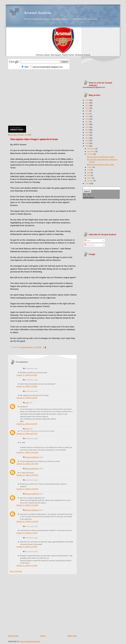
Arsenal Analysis (38, 13)
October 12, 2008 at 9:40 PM (27, 375)
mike (27, 403)
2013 (87, 132)
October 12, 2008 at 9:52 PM (27, 398)
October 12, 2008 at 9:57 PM (27, 434)
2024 (87, 103)
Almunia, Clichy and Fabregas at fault (101, 157)
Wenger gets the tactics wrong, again (100, 164)
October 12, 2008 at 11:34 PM (27, 521)
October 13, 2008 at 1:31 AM (27, 533)
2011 (87, 138)
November (91, 151)
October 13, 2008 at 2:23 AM (27, 547)
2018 (87, 119)
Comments (89, 245)
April (89, 175)
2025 (87, 100)
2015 (87, 127)
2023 (87, 106)
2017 (87, 122)
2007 (87, 183)
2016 (87, 124)
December (91, 149)
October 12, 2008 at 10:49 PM (27, 489)
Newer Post (13, 636)
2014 (87, 130)
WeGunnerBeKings (32, 457)
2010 (87, 141)
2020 (87, 114)
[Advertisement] (28, 97)
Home (43, 636)
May (89, 173)
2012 (87, 135)
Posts (88, 241)
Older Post (72, 636)
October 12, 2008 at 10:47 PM (27, 464)
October (90, 154)
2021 (87, 111)
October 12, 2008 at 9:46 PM (27, 386)
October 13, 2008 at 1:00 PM (27, 565)
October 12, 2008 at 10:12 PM (27, 452)
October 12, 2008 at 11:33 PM (27, 505)
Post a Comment (16, 571)
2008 (87, 146)
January (90, 181)
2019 (87, 116)
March (90, 178)
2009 (87, 143)
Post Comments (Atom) (30, 641)
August (90, 167)
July (89, 170)
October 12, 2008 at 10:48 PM (27, 475)
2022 (87, 108)
